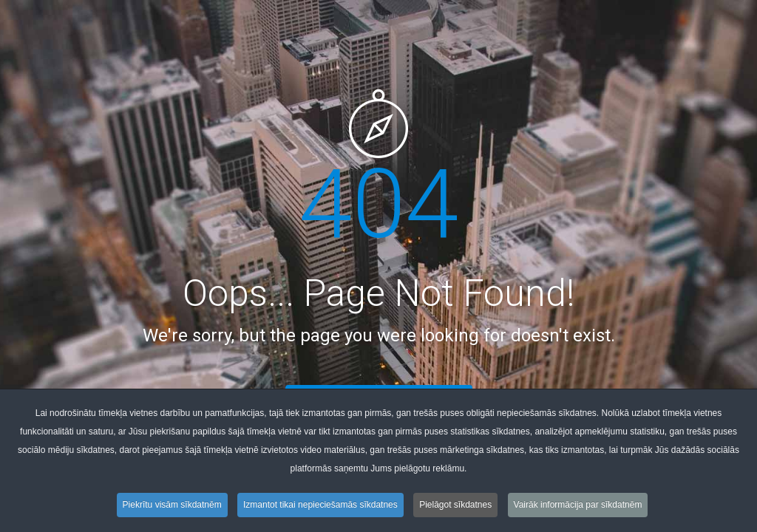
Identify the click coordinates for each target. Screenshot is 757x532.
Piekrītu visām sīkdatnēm (172, 505)
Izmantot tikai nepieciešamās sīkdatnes (320, 505)
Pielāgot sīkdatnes (455, 505)
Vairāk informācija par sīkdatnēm (578, 505)
